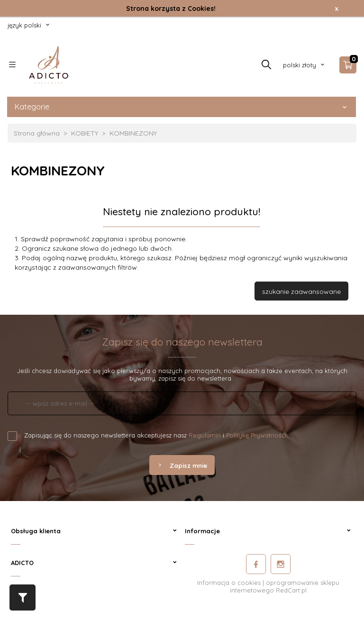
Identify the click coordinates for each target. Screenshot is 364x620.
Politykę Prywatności (256, 435)
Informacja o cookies (229, 583)
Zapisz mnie (182, 465)
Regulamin (205, 435)
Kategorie (182, 107)
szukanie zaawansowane (301, 292)
